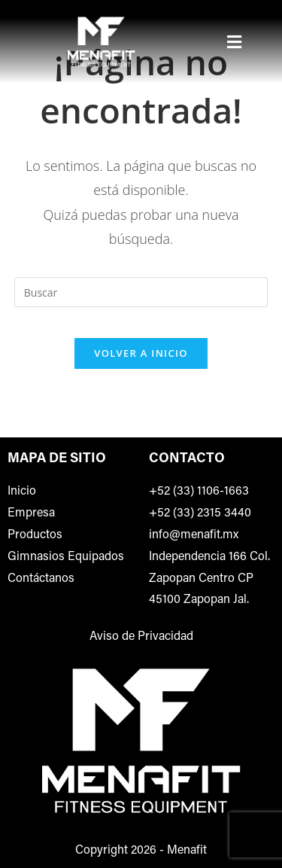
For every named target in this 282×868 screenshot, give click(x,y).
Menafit (187, 851)
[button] (235, 41)
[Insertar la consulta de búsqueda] (141, 292)
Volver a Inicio (141, 353)
